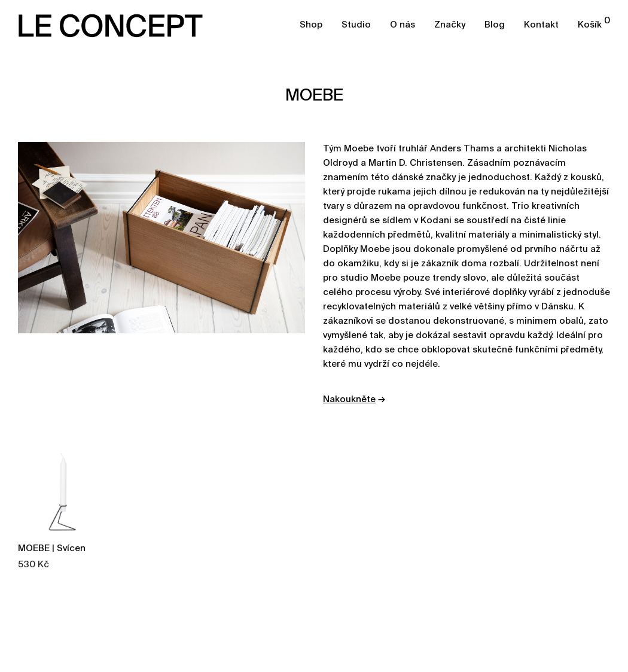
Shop (311, 25)
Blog (495, 25)
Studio (356, 25)
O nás (403, 25)
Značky (450, 25)
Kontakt (541, 25)
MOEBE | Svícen (52, 548)
